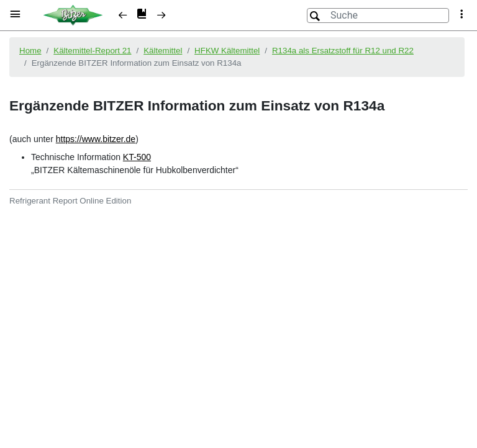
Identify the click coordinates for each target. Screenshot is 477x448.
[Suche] (378, 16)
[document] (238, 238)
